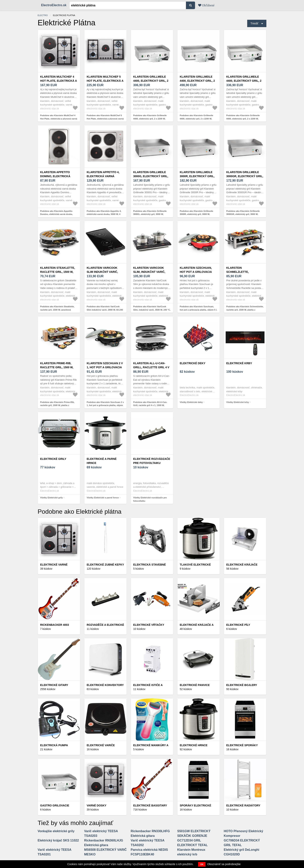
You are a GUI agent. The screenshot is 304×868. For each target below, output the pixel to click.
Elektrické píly (238, 625)
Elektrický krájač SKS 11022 (58, 840)
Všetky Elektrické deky (191, 402)
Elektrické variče (101, 745)
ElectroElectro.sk (54, 5)
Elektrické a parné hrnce (102, 461)
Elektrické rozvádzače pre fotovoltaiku (152, 461)
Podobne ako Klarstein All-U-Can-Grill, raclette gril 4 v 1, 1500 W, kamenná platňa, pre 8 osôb (150, 405)
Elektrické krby (239, 363)
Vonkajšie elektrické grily (56, 831)
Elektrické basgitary (150, 805)
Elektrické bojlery (242, 685)
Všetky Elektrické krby (238, 402)
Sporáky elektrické (195, 805)
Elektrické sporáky (242, 745)
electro (43, 15)
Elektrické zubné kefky (105, 565)
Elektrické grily (53, 459)
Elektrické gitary (54, 685)
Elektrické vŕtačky (149, 625)
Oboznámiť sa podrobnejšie (224, 864)
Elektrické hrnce (194, 745)
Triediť (254, 23)
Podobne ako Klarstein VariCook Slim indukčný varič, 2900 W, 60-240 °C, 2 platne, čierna (105, 310)
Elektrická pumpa (54, 745)
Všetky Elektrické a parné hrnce (103, 498)
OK (202, 864)
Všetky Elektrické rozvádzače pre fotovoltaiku (150, 499)
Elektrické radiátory (243, 805)
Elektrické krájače (242, 565)
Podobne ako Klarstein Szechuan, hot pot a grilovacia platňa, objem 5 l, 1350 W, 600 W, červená (198, 310)
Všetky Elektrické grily (51, 498)
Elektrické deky (193, 363)
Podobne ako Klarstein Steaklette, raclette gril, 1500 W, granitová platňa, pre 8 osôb (57, 310)
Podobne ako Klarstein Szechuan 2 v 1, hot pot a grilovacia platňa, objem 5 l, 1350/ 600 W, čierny (105, 405)
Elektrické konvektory (105, 685)
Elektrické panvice (195, 685)
